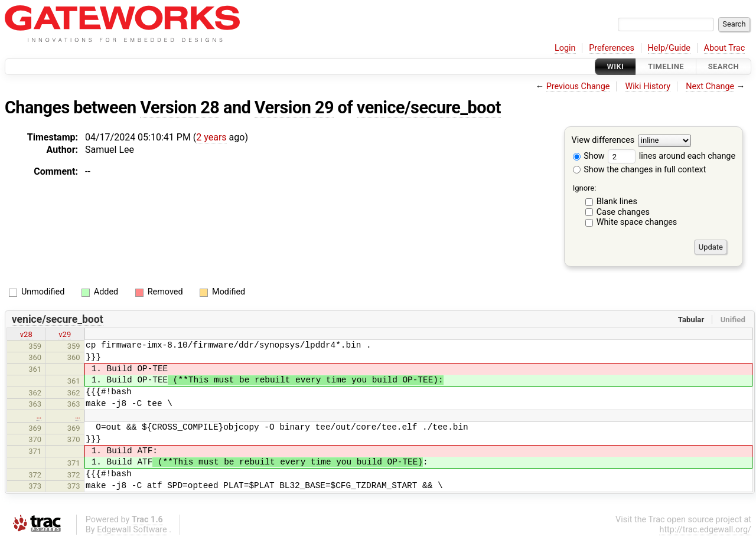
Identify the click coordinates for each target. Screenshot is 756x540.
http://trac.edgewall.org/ (705, 530)
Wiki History (648, 86)
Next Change (710, 86)
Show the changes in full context (640, 170)
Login (565, 48)
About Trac (725, 48)
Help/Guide (669, 48)
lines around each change (672, 156)
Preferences (612, 48)
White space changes (637, 222)
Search (724, 66)
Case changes (623, 212)
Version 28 (180, 107)
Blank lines (617, 202)
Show (589, 156)
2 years (211, 137)
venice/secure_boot (429, 107)
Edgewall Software (132, 530)
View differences (603, 141)
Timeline (666, 66)
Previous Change (578, 86)
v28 (26, 334)
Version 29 (294, 107)
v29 (65, 334)
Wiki (616, 66)
